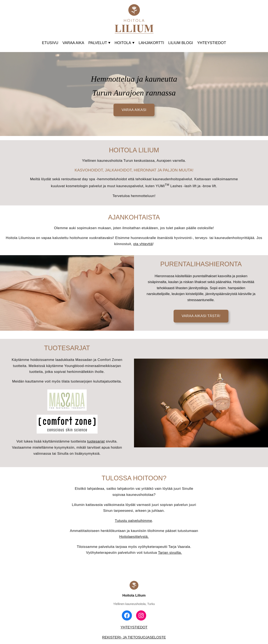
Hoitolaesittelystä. (134, 537)
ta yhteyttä (144, 244)
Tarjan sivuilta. (170, 553)
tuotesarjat (96, 441)
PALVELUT (99, 43)
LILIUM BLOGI (181, 43)
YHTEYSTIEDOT (212, 43)
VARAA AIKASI (134, 110)
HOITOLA (124, 43)
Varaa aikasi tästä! (201, 316)
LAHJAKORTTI (151, 43)
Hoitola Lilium (134, 595)
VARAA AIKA (73, 43)
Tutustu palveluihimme (134, 521)
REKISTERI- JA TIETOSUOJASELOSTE (134, 637)
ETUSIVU (50, 43)
